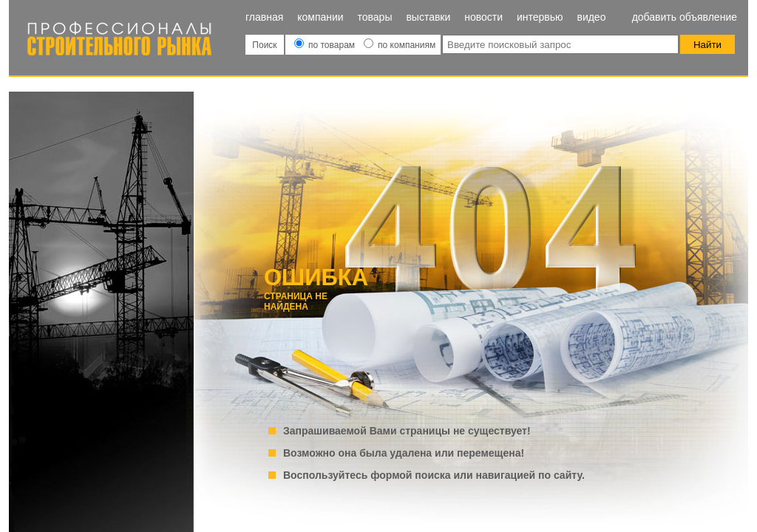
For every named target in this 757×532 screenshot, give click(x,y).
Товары (375, 17)
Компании (320, 17)
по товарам (326, 45)
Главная (264, 17)
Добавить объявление (685, 17)
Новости (483, 17)
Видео (591, 17)
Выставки (428, 17)
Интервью (540, 17)
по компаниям (400, 45)
